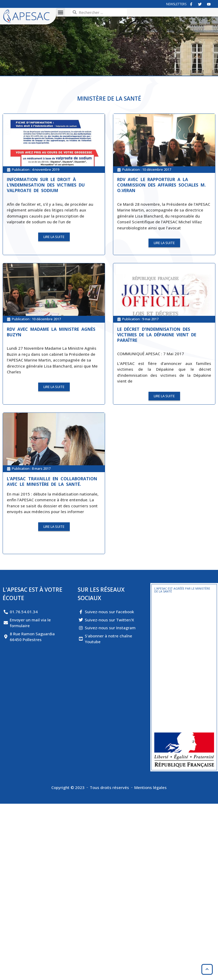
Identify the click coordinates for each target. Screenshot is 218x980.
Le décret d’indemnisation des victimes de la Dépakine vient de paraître (157, 335)
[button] (61, 12)
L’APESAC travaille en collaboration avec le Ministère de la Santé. (52, 481)
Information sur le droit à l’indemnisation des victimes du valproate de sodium (46, 185)
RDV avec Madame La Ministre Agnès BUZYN (51, 332)
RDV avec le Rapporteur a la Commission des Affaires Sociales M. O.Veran (161, 185)
